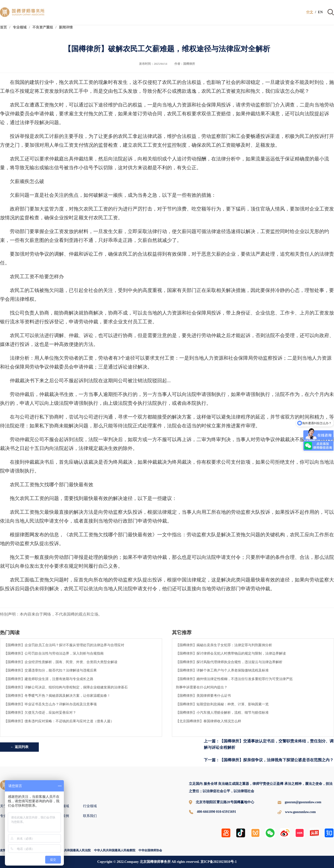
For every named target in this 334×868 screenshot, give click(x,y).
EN (320, 12)
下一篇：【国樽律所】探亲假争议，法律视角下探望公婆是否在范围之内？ (269, 760)
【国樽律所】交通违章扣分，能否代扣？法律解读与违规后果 (50, 670)
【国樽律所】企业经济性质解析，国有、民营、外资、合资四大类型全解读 (61, 662)
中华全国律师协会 (150, 850)
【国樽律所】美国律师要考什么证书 (203, 696)
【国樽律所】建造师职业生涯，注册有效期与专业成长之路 (49, 679)
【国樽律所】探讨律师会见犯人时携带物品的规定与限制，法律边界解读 (231, 653)
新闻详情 (66, 27)
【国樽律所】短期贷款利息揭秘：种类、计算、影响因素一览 (222, 704)
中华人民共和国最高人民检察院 (115, 850)
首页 (3, 27)
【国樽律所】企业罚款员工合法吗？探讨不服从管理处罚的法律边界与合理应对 (64, 645)
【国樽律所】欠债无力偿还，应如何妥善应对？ (40, 712)
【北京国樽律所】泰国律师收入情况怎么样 (209, 721)
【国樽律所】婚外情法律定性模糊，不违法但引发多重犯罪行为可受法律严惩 (234, 679)
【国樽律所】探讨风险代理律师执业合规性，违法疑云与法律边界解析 (229, 662)
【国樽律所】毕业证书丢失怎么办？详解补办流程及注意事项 (50, 704)
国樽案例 (62, 816)
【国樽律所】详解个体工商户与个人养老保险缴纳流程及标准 (222, 670)
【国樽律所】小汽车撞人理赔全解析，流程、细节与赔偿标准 (222, 712)
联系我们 (90, 816)
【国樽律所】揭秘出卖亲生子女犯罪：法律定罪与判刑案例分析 (224, 645)
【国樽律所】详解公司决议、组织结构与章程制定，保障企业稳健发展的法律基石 (66, 687)
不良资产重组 (43, 27)
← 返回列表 (19, 747)
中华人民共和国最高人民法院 (71, 850)
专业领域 (20, 27)
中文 (310, 12)
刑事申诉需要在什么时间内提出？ (202, 687)
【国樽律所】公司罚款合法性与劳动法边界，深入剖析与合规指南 (54, 653)
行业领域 (90, 806)
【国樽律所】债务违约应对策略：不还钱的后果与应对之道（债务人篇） (59, 721)
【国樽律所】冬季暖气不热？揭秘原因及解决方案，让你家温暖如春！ (57, 696)
